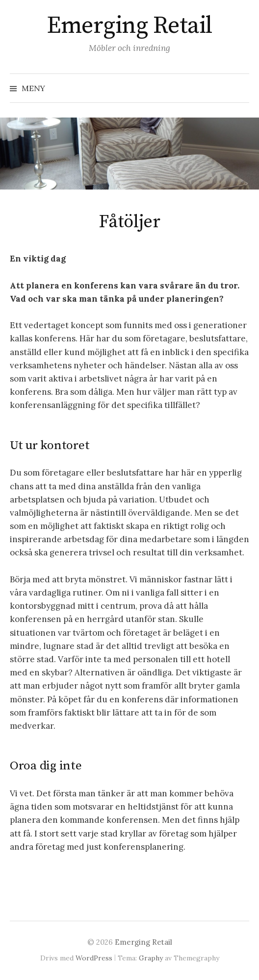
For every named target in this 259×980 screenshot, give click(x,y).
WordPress (94, 958)
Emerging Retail (129, 26)
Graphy (151, 958)
